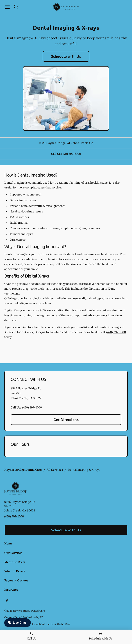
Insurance (11, 590)
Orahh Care (64, 624)
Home (8, 543)
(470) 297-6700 (71, 154)
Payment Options (16, 580)
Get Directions (66, 419)
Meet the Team (15, 562)
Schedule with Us (66, 56)
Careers (51, 624)
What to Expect (15, 571)
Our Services (13, 553)
